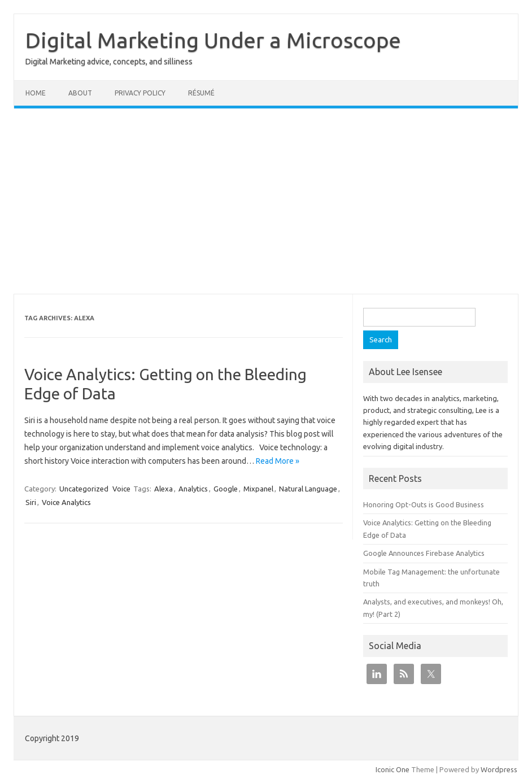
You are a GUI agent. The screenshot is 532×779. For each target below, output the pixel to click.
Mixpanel (258, 489)
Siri (31, 502)
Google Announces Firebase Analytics (424, 553)
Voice (121, 489)
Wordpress (499, 769)
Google (226, 489)
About (80, 93)
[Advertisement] (266, 201)
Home (36, 93)
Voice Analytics (66, 502)
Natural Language (308, 489)
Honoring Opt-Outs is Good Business (424, 504)
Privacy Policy (140, 93)
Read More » (278, 461)
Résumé (201, 93)
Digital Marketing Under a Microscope (213, 40)
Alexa (163, 489)
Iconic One (393, 769)
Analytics (193, 489)
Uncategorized (84, 489)
